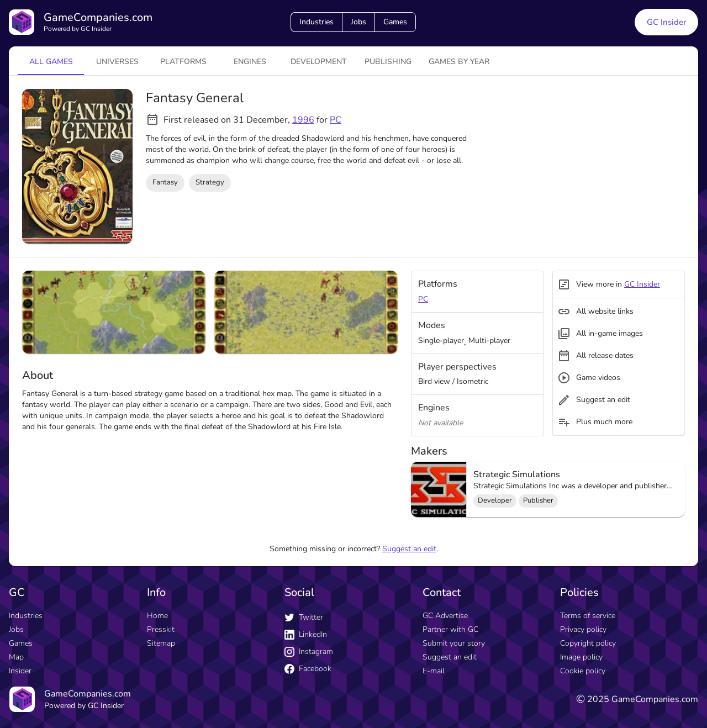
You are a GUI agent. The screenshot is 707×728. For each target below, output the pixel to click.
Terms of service (588, 616)
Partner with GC (450, 629)
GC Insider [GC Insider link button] (666, 22)
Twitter (304, 617)
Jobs (358, 22)
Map (16, 657)
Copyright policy (588, 643)
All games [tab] (51, 62)
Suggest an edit (409, 549)
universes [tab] (117, 62)
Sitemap (161, 643)
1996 (303, 120)
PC (336, 120)
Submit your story (454, 643)
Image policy (581, 657)
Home (157, 616)
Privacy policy (583, 629)
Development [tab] (319, 62)
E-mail (434, 671)
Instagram (309, 651)
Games (395, 22)
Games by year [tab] (459, 62)
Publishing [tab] (388, 62)
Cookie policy (583, 671)
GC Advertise (445, 616)
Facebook (308, 669)
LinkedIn (306, 634)
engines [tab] (250, 62)
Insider (20, 671)
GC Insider (642, 284)
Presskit (161, 629)
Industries (316, 22)
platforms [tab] (183, 62)
